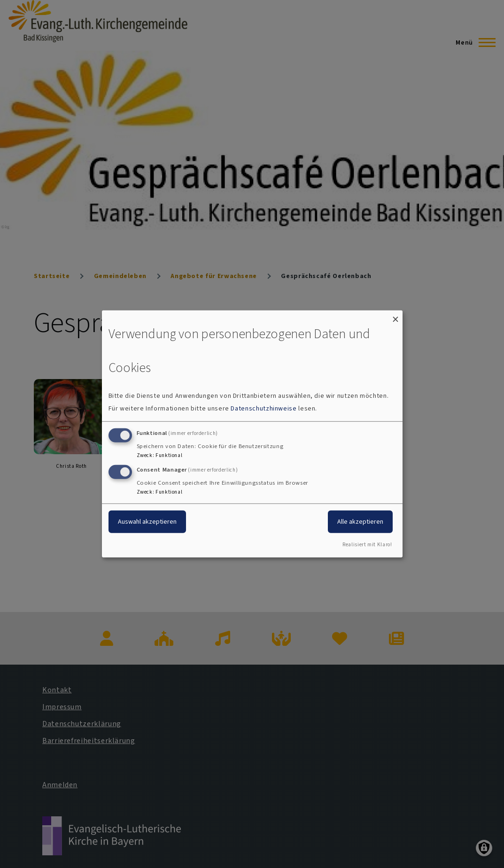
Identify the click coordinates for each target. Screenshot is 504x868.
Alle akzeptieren (360, 521)
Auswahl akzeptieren (147, 521)
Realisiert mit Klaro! (367, 545)
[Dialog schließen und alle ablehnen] (395, 316)
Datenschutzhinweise (264, 408)
